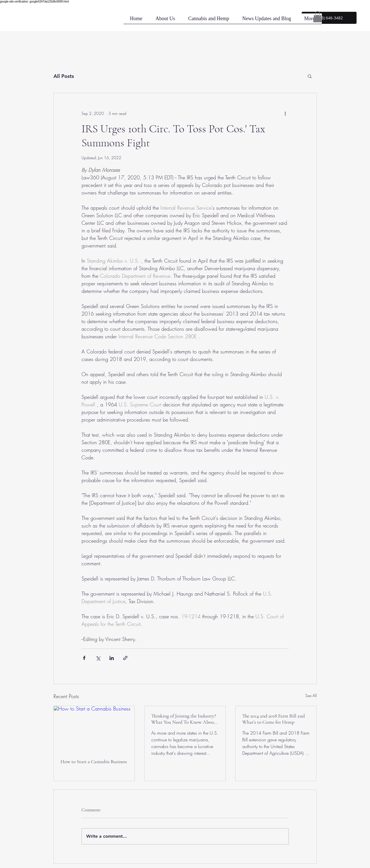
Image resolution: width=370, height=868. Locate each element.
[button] (329, 18)
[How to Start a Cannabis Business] (94, 729)
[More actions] (285, 113)
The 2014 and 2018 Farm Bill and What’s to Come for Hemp (274, 719)
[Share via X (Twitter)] (98, 658)
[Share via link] (125, 658)
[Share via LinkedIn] (112, 658)
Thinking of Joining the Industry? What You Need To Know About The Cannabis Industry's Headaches (184, 719)
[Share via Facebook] (84, 658)
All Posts (64, 76)
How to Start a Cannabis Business (94, 761)
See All (311, 695)
